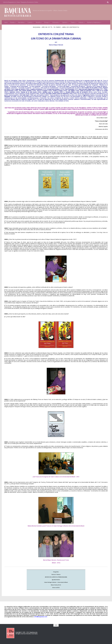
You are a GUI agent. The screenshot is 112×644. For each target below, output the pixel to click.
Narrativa (21, 22)
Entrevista (55, 22)
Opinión (65, 22)
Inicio (6, 22)
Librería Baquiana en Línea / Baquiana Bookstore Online (21, 2)
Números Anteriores (93, 22)
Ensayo (46, 22)
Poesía (12, 22)
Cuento (30, 22)
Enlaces (81, 22)
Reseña (38, 22)
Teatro (73, 22)
